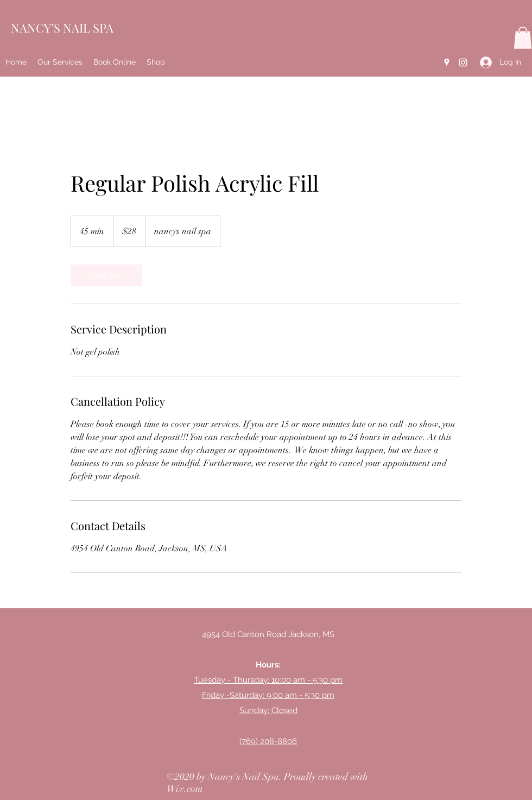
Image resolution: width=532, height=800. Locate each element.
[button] (523, 38)
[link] (106, 275)
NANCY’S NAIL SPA (62, 28)
